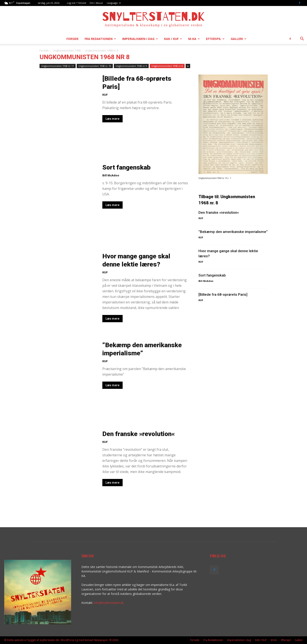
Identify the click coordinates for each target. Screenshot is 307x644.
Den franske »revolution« (139, 434)
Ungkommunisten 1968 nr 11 (58, 66)
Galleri (239, 39)
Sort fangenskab (126, 167)
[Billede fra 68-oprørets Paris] (223, 294)
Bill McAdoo (111, 175)
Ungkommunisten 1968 (67, 50)
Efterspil (215, 39)
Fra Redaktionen (100, 39)
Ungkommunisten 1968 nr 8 (167, 66)
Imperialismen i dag (140, 39)
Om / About (96, 3)
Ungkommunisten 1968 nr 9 (131, 66)
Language (114, 3)
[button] (302, 39)
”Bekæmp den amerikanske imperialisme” (233, 232)
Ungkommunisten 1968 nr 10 (95, 66)
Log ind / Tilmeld (76, 3)
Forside (73, 39)
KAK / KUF (173, 39)
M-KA (194, 39)
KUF (105, 95)
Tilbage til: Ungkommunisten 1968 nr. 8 (227, 200)
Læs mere (112, 119)
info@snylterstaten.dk (109, 603)
